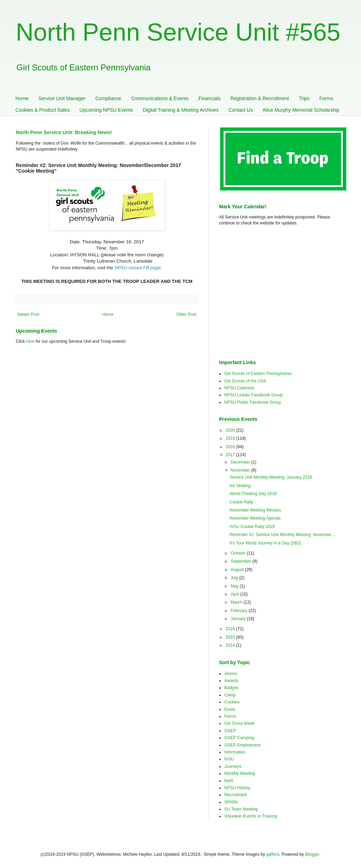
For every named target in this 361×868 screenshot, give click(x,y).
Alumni (231, 674)
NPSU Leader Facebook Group (254, 395)
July (235, 578)
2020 (231, 430)
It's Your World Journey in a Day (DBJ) (265, 543)
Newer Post (28, 314)
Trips (304, 98)
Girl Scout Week (239, 723)
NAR (229, 781)
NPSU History (237, 788)
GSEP (230, 731)
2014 (231, 645)
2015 (231, 637)
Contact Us (241, 110)
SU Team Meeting (241, 809)
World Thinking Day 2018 (253, 494)
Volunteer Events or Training (251, 816)
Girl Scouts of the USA (245, 381)
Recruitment (236, 795)
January (239, 619)
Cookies (232, 702)
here (30, 341)
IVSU (229, 759)
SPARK (231, 802)
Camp (230, 695)
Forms (326, 98)
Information (235, 752)
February (240, 611)
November (241, 470)
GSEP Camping (239, 738)
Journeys (233, 766)
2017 (231, 455)
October (239, 553)
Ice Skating (240, 486)
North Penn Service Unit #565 (178, 32)
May (235, 586)
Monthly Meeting (240, 773)
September (241, 561)
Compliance (108, 98)
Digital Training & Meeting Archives (180, 110)
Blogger (312, 854)
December (241, 462)
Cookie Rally (241, 502)
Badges (231, 688)
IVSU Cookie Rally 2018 (252, 527)
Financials (209, 98)
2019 (231, 438)
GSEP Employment (242, 745)
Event (230, 709)
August (238, 570)
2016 (231, 629)
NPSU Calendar (239, 388)
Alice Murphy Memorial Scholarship (301, 110)
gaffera (273, 854)
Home (22, 98)
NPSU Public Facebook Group (253, 402)
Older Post (186, 314)
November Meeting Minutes (255, 510)
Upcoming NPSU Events (106, 110)
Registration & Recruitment (260, 98)
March (237, 602)
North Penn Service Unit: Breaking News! (64, 132)
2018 (231, 447)
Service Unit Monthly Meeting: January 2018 (271, 477)
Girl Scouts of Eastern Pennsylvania (258, 374)
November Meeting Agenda (255, 518)
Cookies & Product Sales (43, 110)
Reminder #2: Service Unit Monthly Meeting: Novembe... (282, 535)
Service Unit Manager (62, 98)
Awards (231, 681)
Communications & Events (160, 98)
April (235, 594)
